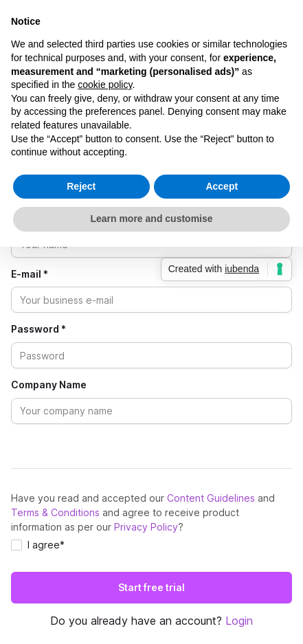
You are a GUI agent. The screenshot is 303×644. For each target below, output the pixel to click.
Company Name (49, 385)
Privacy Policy (146, 527)
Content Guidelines (211, 498)
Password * (38, 329)
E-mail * (30, 274)
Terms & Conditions (55, 512)
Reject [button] (81, 186)
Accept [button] (222, 186)
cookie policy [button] (105, 85)
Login (239, 621)
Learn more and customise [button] (151, 219)
